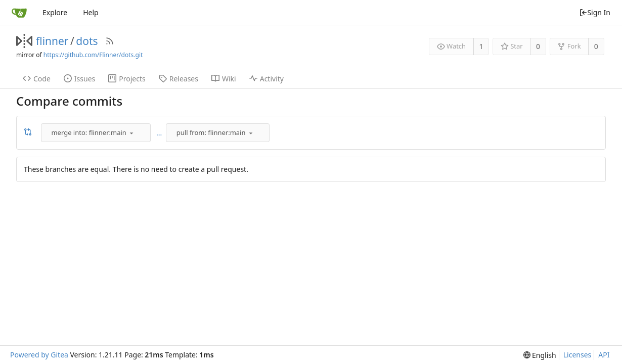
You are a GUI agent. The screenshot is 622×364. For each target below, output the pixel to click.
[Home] (19, 13)
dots (87, 41)
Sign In (595, 12)
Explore (55, 12)
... (159, 133)
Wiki (224, 79)
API (604, 355)
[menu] (131, 133)
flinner (52, 41)
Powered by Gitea (39, 355)
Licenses (577, 355)
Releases (179, 79)
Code (37, 79)
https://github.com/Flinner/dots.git (93, 55)
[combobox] (97, 132)
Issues (79, 79)
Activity (266, 79)
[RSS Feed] (110, 41)
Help (91, 12)
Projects (127, 79)
